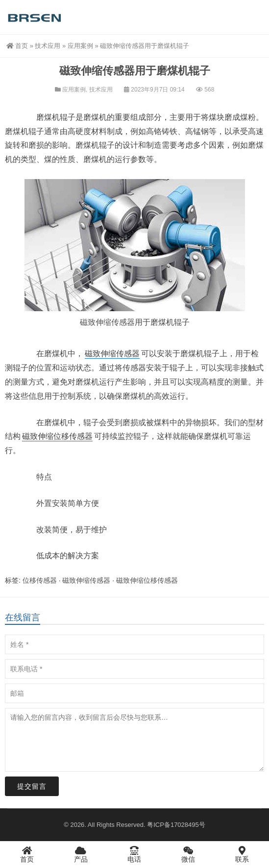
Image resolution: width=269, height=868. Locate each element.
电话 (135, 854)
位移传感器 (40, 580)
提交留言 (32, 786)
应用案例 (80, 46)
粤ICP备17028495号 (176, 825)
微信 (188, 854)
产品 (81, 854)
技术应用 (48, 46)
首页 (17, 46)
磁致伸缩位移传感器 (57, 436)
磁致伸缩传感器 (107, 322)
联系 (242, 854)
